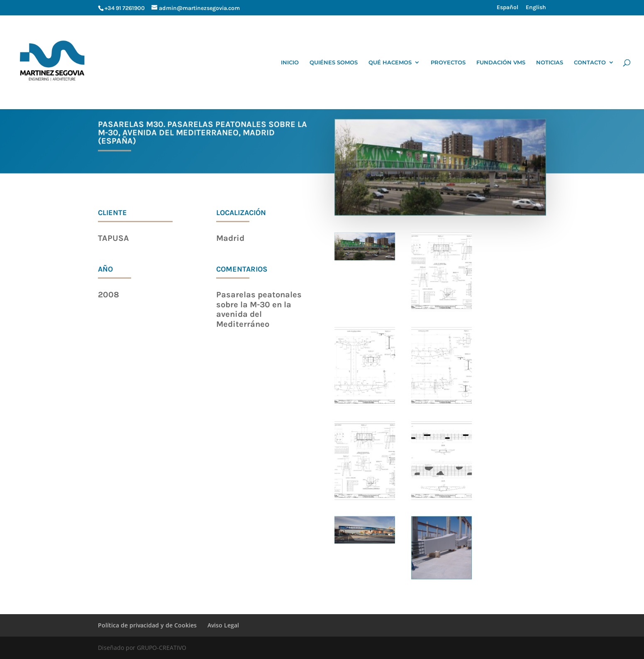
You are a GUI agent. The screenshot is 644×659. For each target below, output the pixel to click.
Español (507, 8)
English (536, 8)
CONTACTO (590, 62)
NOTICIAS (550, 62)
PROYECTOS (448, 62)
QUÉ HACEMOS (390, 62)
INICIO (290, 62)
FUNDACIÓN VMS (501, 62)
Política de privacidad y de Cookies (147, 625)
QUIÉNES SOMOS (334, 62)
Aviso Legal (223, 625)
